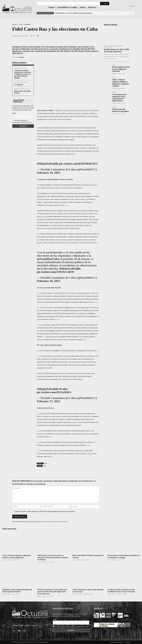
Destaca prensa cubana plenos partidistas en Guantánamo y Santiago (123, 556)
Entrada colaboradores (117, 642)
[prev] (130, 13)
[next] (134, 13)
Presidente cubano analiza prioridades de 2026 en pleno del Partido (18, 591)
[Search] (105, 4)
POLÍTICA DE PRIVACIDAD (42, 642)
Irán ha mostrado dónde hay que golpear (121, 110)
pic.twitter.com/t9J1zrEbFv (54, 392)
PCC (46, 463)
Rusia (114, 65)
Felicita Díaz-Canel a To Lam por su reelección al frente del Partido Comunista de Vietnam (53, 557)
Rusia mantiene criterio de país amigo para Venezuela (121, 69)
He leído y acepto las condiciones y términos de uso (22, 121)
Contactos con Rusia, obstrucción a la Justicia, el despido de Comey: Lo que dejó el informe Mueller (23, 74)
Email (14, 113)
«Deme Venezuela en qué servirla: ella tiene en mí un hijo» (87, 591)
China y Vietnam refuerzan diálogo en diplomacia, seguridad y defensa (120, 83)
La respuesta (19, 85)
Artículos (15, 24)
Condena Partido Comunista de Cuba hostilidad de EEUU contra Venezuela (122, 591)
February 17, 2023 (48, 401)
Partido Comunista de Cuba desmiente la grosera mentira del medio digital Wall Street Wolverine (53, 592)
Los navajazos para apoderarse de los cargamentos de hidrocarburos (119, 98)
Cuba (21, 24)
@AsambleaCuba (48, 259)
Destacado (27, 24)
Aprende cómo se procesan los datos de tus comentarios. (52, 522)
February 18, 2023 (48, 281)
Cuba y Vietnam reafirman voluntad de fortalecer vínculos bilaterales (17, 556)
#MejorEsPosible (48, 164)
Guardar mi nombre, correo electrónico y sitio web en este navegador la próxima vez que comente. (45, 511)
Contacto (128, 642)
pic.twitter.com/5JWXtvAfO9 (55, 272)
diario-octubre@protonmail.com (31, 625)
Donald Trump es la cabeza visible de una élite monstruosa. (74, 13)
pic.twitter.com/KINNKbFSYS (78, 164)
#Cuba (63, 389)
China (114, 78)
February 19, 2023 (48, 173)
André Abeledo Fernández (116, 46)
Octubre (22, 57)
